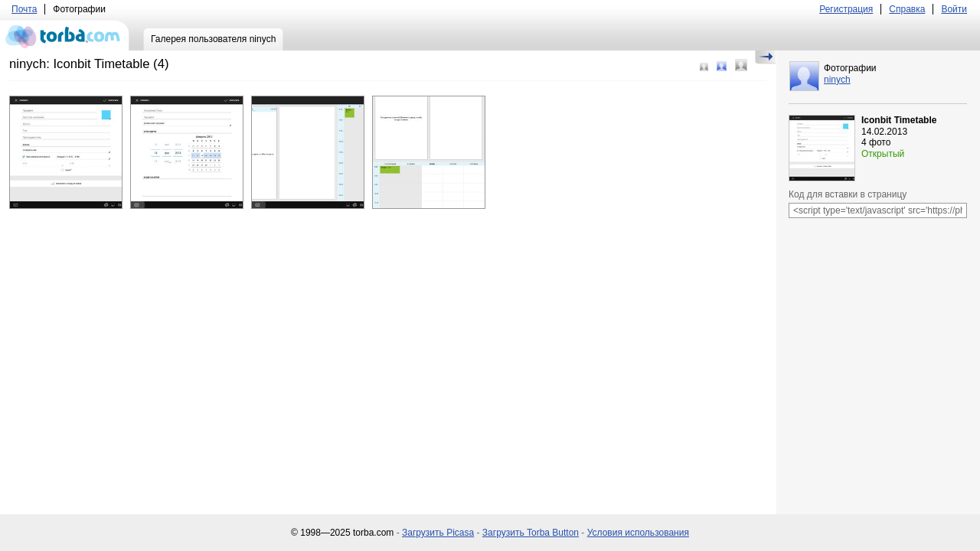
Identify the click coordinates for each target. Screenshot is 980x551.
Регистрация (846, 9)
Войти (954, 9)
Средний (722, 66)
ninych (837, 80)
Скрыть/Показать (765, 57)
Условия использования (638, 533)
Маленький (704, 67)
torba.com (65, 35)
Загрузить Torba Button (531, 533)
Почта (24, 9)
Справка (907, 9)
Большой (741, 65)
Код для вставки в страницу (848, 194)
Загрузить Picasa (438, 533)
